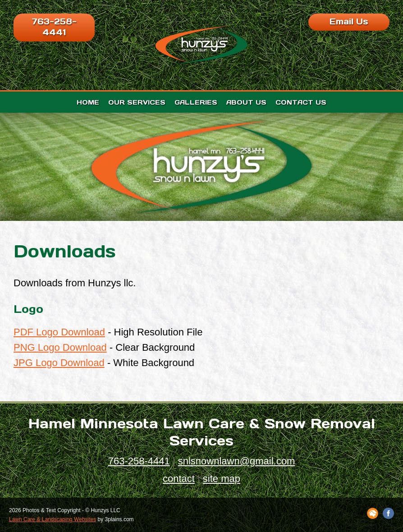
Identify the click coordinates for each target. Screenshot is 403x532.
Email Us (349, 21)
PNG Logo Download (60, 347)
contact (179, 479)
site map (222, 479)
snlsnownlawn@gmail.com (237, 461)
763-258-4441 (54, 27)
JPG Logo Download (59, 363)
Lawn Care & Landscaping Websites (53, 519)
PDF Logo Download (59, 332)
